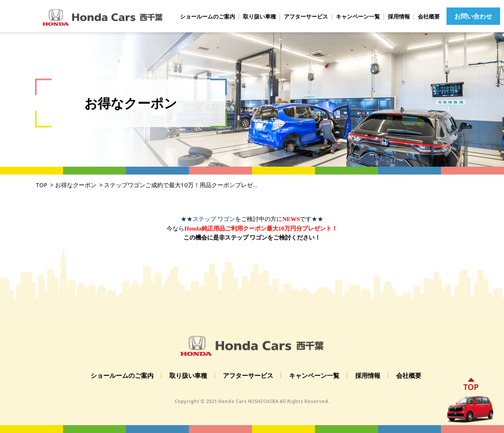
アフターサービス (306, 16)
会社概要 (429, 16)
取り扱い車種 (259, 16)
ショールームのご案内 (208, 16)
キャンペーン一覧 (358, 16)
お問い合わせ (473, 16)
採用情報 (399, 16)
